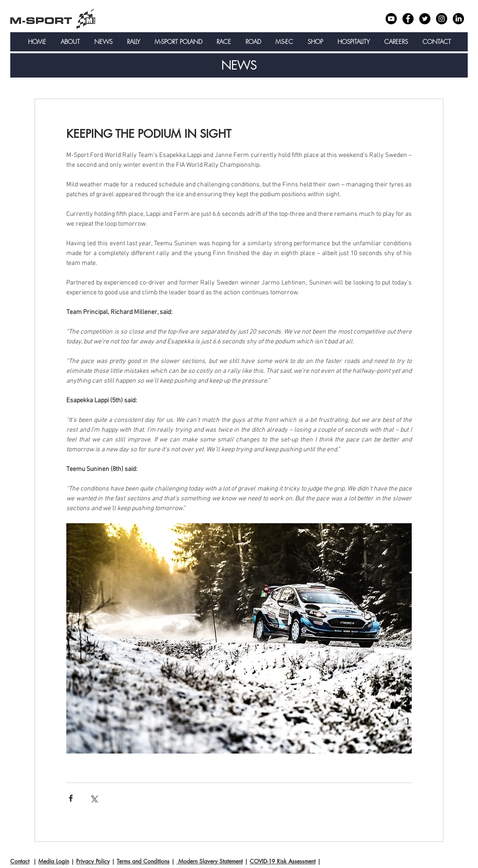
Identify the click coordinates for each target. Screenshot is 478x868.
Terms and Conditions (143, 861)
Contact (20, 861)
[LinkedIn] (458, 19)
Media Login (54, 861)
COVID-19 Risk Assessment (283, 861)
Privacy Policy (93, 861)
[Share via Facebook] (71, 798)
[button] (70, 42)
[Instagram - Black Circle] (442, 19)
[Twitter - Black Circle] (425, 19)
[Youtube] (391, 19)
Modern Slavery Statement (210, 861)
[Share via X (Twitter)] (94, 798)
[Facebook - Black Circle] (408, 19)
